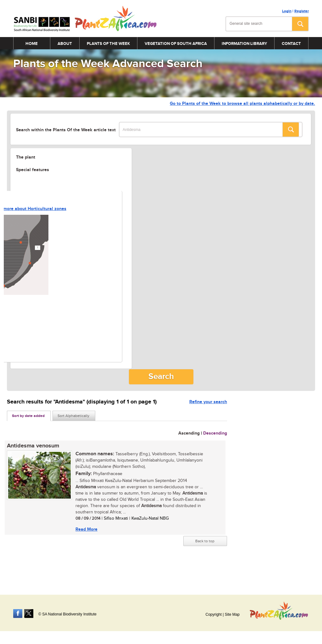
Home (32, 44)
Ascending (189, 433)
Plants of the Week (108, 44)
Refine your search (208, 402)
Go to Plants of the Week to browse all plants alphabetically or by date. (242, 103)
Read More (86, 529)
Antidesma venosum (33, 446)
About (65, 44)
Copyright (213, 614)
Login (287, 11)
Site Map (232, 614)
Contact (291, 44)
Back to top (205, 541)
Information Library (244, 44)
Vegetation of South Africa (176, 44)
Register (302, 11)
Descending (215, 433)
